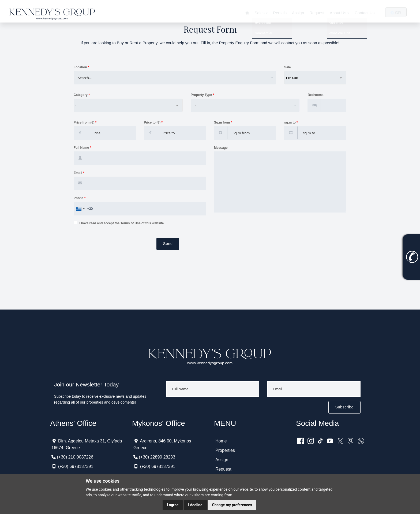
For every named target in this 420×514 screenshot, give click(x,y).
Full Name (82, 148)
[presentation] (114, 248)
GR (395, 12)
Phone (80, 198)
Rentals (277, 13)
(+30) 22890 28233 (157, 457)
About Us (338, 13)
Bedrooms (315, 95)
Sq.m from (223, 123)
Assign (296, 13)
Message (221, 148)
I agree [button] (173, 505)
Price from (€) (85, 123)
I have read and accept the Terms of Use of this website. (119, 223)
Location (81, 67)
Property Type (202, 95)
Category (82, 95)
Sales (258, 13)
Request (314, 13)
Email (80, 173)
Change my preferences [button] (232, 505)
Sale (288, 67)
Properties (225, 450)
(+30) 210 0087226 (75, 457)
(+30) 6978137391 (76, 466)
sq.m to (291, 123)
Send (168, 244)
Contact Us (363, 13)
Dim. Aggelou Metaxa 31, (82, 441)
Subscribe (345, 407)
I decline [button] (195, 505)
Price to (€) (153, 123)
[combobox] (173, 78)
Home (221, 441)
